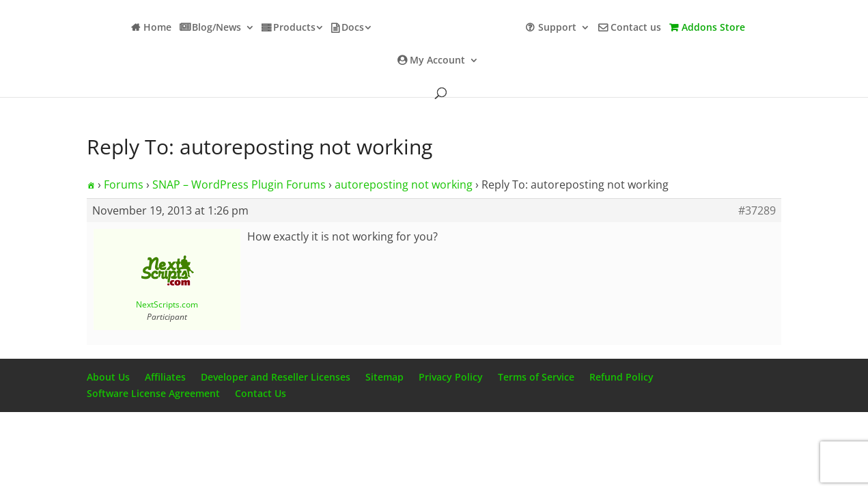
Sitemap (384, 377)
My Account (437, 61)
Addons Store (713, 28)
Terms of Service (536, 377)
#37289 (757, 210)
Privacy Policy (451, 377)
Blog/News (216, 28)
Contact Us (261, 393)
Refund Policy (621, 377)
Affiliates (165, 377)
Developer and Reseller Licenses (276, 377)
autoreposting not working (404, 184)
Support (557, 28)
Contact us (636, 28)
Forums (124, 184)
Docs (353, 28)
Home (157, 28)
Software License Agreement (153, 393)
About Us (108, 377)
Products (294, 28)
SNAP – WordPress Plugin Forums (239, 184)
